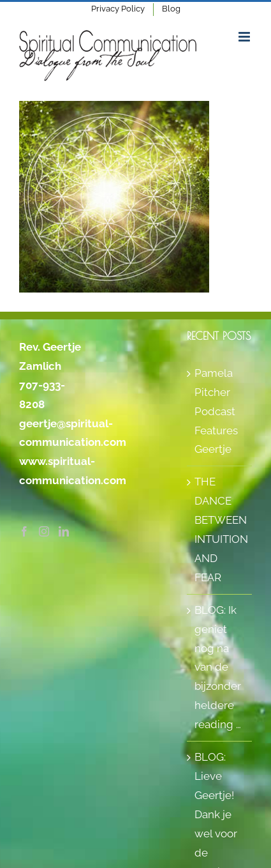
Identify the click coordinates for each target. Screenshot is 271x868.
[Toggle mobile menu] (245, 37)
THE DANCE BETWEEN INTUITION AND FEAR (220, 529)
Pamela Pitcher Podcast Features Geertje (216, 411)
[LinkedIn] (64, 531)
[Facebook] (24, 531)
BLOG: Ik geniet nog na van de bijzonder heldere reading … (218, 667)
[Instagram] (44, 531)
